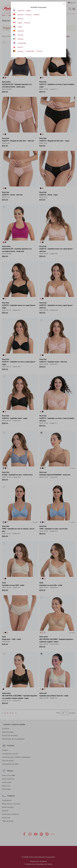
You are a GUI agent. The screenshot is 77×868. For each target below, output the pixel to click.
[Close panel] (64, 4)
